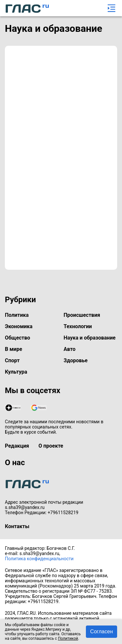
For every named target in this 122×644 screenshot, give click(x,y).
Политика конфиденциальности (39, 559)
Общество (18, 338)
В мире (14, 349)
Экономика (19, 326)
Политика (17, 315)
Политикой (68, 638)
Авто (70, 349)
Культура (16, 372)
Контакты (17, 526)
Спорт (12, 360)
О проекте (51, 446)
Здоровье (76, 360)
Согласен (102, 632)
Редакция (17, 446)
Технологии (78, 326)
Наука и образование (90, 338)
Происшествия (82, 315)
